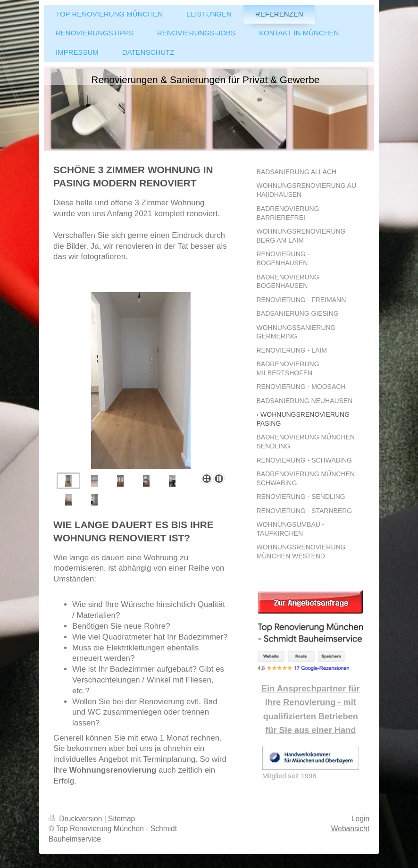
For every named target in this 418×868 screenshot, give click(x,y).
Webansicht (350, 829)
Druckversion (76, 819)
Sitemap (121, 819)
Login (360, 819)
